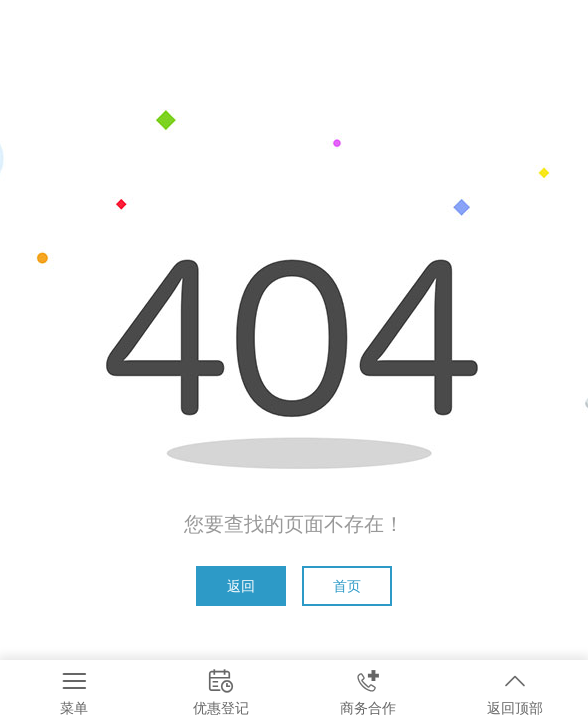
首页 (347, 586)
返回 (241, 586)
